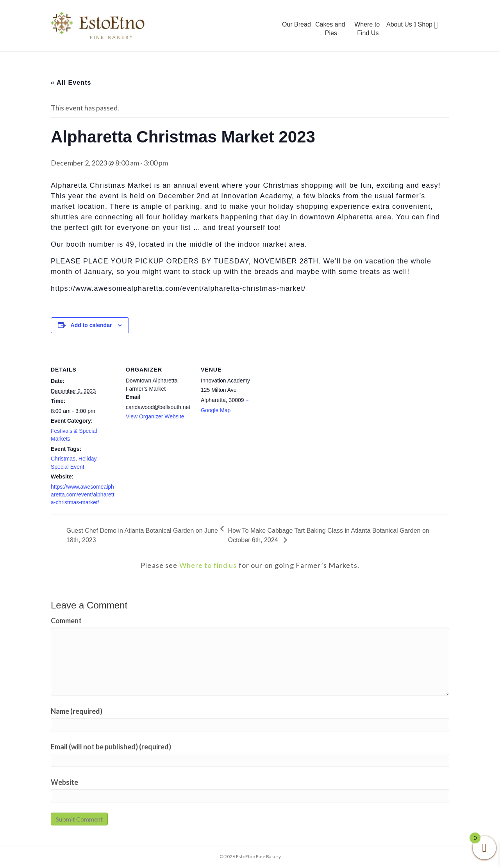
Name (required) (77, 711)
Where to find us (208, 565)
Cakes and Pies (330, 29)
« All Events (71, 83)
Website (64, 782)
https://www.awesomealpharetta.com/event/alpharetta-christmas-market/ (83, 495)
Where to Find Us (367, 29)
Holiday (87, 459)
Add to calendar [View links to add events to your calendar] (91, 325)
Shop (425, 24)
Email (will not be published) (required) (111, 747)
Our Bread (296, 24)
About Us (401, 24)
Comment (66, 621)
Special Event (68, 467)
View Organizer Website (155, 416)
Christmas (63, 459)
